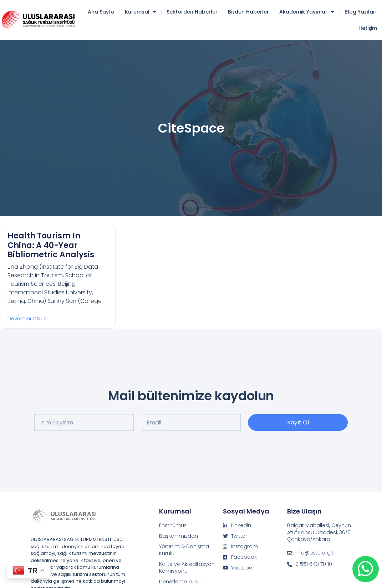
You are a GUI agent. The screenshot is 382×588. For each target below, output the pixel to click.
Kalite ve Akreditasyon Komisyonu (187, 568)
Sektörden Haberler (192, 12)
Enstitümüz (173, 525)
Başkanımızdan (179, 536)
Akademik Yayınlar (307, 12)
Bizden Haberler (248, 12)
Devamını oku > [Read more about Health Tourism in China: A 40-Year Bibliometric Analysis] (27, 319)
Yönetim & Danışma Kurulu (184, 550)
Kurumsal (141, 12)
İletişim (368, 28)
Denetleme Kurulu (181, 582)
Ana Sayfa (101, 12)
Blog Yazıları (361, 12)
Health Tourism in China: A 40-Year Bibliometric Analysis (51, 245)
